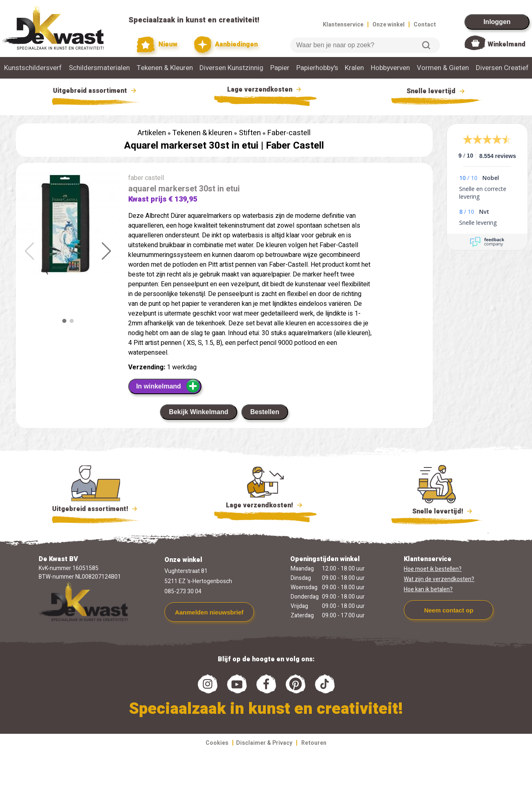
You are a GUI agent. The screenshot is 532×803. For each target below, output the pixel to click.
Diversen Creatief (502, 68)
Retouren (314, 743)
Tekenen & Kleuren (165, 68)
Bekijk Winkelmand (199, 412)
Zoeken (426, 45)
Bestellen (265, 412)
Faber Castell (295, 146)
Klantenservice (343, 25)
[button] (106, 251)
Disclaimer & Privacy (264, 743)
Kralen (354, 68)
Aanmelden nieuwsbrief (209, 612)
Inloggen (497, 22)
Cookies (217, 743)
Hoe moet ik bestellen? (433, 569)
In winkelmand (168, 386)
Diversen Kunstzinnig (231, 68)
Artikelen (152, 133)
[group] (68, 226)
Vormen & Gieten (443, 68)
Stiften (250, 133)
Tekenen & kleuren (202, 133)
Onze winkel (389, 25)
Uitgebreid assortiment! (96, 509)
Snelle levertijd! (437, 511)
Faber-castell (289, 133)
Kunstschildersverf (33, 68)
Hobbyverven (390, 68)
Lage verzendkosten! (265, 507)
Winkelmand (507, 44)
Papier (280, 68)
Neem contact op (449, 610)
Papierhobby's (317, 68)
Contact (425, 25)
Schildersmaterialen (99, 68)
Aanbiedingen (226, 45)
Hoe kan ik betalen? (428, 589)
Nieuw (157, 45)
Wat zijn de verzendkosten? (439, 579)
